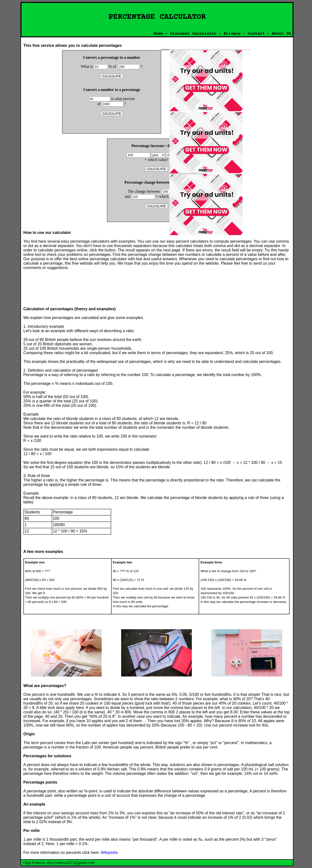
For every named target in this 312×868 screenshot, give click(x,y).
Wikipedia (109, 853)
